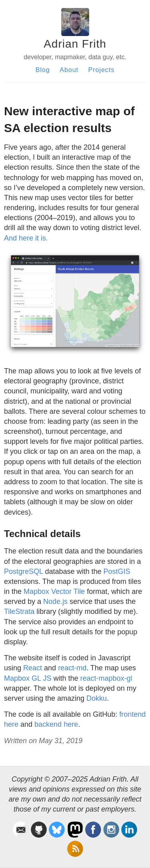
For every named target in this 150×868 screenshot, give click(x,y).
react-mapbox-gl (106, 678)
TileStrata (19, 611)
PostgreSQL (23, 571)
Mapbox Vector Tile (54, 591)
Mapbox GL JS (28, 678)
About (69, 70)
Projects (101, 70)
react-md (72, 668)
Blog (43, 70)
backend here (56, 724)
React (33, 668)
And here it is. (26, 238)
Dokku (97, 698)
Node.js (55, 601)
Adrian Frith (75, 44)
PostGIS (117, 571)
